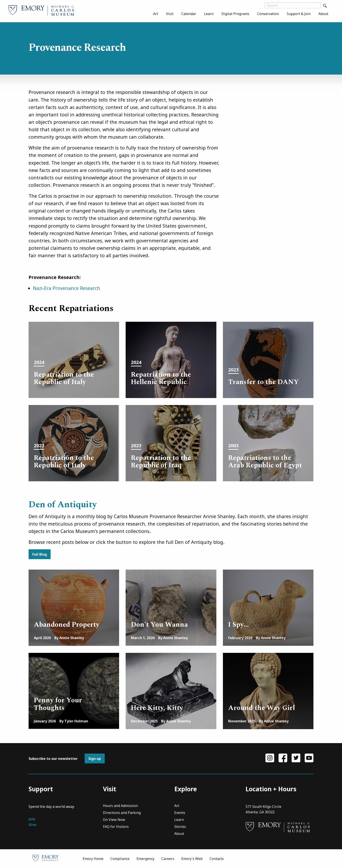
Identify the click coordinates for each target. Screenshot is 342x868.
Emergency (145, 859)
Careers (168, 859)
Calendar (189, 14)
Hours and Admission (120, 806)
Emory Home (93, 859)
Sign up (95, 759)
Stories (180, 827)
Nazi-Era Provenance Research (67, 288)
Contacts (217, 859)
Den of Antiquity (63, 505)
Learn (209, 14)
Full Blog (40, 554)
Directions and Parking (122, 813)
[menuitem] (156, 14)
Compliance (120, 859)
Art (156, 14)
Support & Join (299, 14)
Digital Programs (235, 14)
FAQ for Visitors (116, 827)
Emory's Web (192, 859)
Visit (170, 14)
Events (180, 813)
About (323, 14)
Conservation (268, 14)
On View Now (114, 820)
